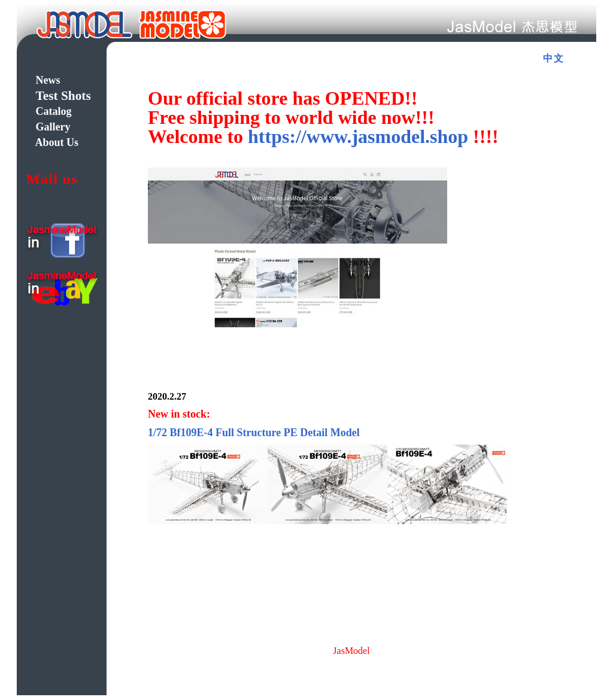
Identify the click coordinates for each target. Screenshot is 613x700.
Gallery (53, 127)
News (48, 80)
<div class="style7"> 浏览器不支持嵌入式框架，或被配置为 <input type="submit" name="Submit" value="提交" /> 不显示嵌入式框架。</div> (359, 348)
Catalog (54, 111)
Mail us (52, 179)
